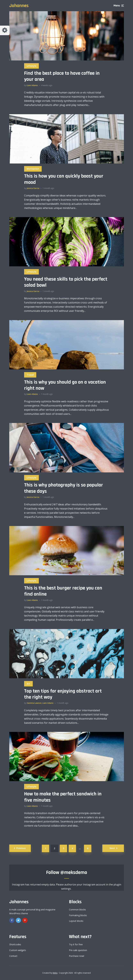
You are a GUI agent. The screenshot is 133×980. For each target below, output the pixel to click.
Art (28, 684)
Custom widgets (18, 950)
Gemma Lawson (34, 703)
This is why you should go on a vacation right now (65, 385)
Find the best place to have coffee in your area (62, 76)
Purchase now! (77, 956)
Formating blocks (78, 915)
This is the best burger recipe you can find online (63, 591)
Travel (30, 375)
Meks (55, 973)
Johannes (19, 6)
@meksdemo (74, 872)
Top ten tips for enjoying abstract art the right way (63, 694)
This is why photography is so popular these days (64, 488)
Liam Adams (32, 85)
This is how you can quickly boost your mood (64, 179)
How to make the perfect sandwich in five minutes (63, 797)
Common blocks (77, 910)
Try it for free (76, 944)
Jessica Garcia (33, 188)
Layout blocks (76, 921)
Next (112, 848)
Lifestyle (31, 66)
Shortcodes (15, 944)
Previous (21, 848)
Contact (13, 956)
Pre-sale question (78, 950)
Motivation (33, 169)
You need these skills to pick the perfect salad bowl (66, 282)
